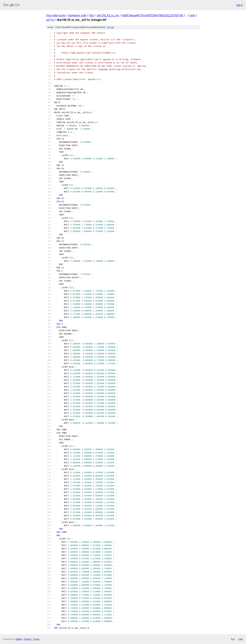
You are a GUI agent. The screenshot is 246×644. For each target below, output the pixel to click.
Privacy (27, 639)
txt (233, 639)
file (110, 27)
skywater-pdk (77, 15)
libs (92, 15)
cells (192, 15)
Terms (36, 639)
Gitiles (19, 639)
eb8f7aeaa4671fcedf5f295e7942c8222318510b (153, 15)
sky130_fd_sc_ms (108, 15)
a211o (50, 20)
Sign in (240, 5)
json (240, 639)
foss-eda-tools (56, 15)
